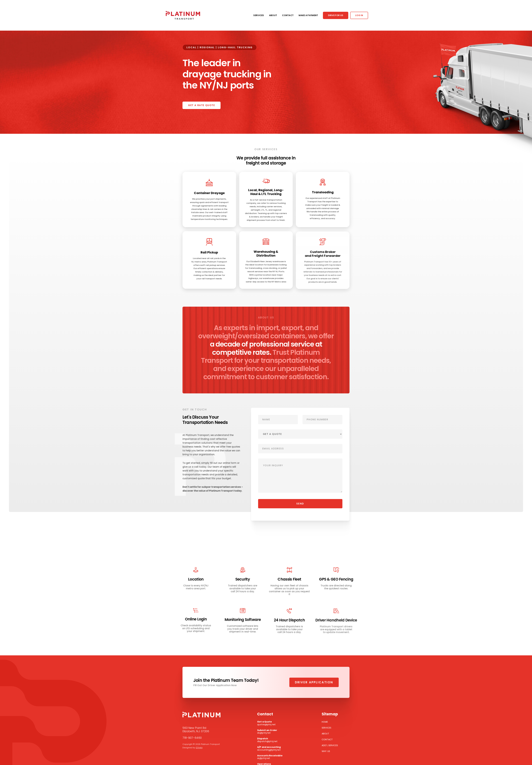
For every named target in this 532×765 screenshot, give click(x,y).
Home (325, 722)
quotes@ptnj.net (271, 723)
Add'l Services (330, 745)
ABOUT (273, 15)
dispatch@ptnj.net (271, 740)
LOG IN (359, 15)
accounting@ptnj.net (271, 749)
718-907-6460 (192, 738)
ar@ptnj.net (271, 757)
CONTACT (288, 15)
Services (326, 728)
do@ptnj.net (271, 732)
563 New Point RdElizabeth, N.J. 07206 (196, 730)
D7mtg (199, 748)
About (325, 734)
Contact (327, 739)
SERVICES (259, 15)
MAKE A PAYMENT (308, 15)
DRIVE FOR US (336, 15)
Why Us (326, 751)
